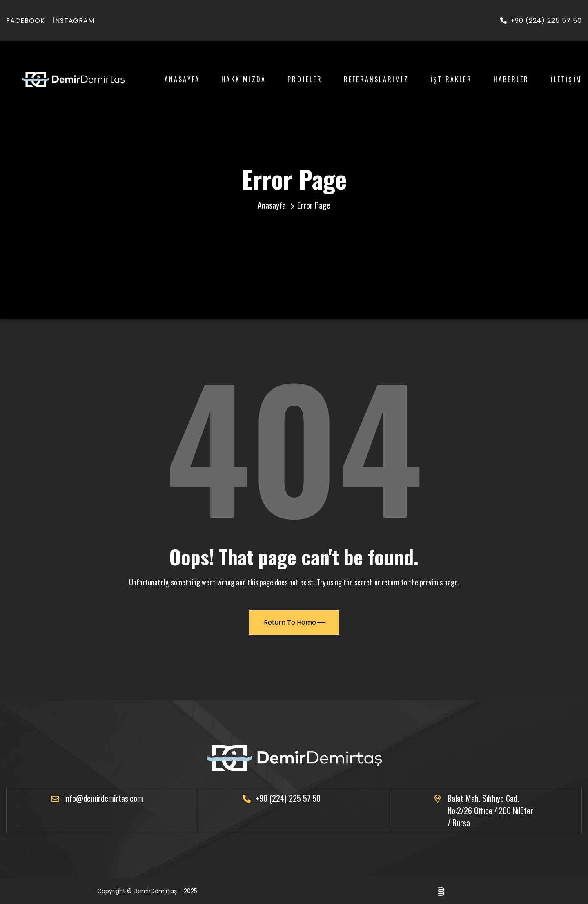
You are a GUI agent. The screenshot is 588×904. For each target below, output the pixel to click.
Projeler (305, 79)
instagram (74, 21)
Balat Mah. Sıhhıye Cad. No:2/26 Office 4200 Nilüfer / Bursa (490, 810)
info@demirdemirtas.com (104, 798)
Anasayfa (182, 79)
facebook (26, 21)
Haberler (511, 79)
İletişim (566, 79)
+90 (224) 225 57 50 (541, 21)
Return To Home (295, 622)
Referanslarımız (376, 79)
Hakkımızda (244, 79)
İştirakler (451, 79)
